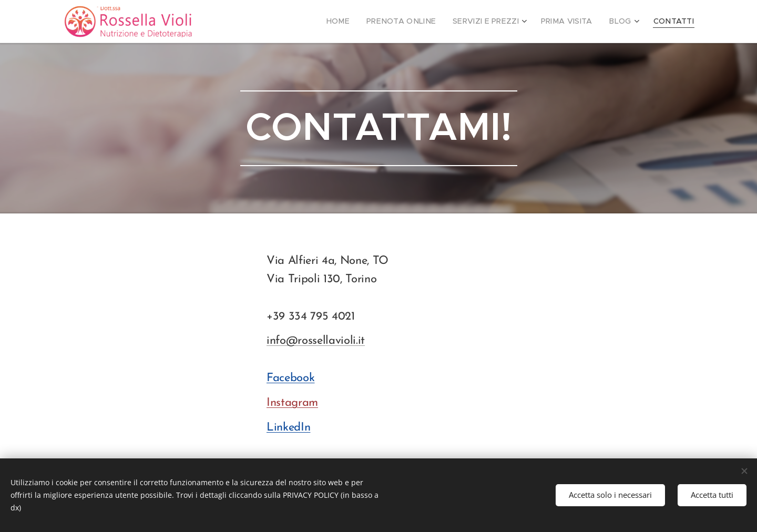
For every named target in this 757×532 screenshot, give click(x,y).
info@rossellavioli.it (316, 341)
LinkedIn (288, 428)
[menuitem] (361, 22)
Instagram (292, 403)
